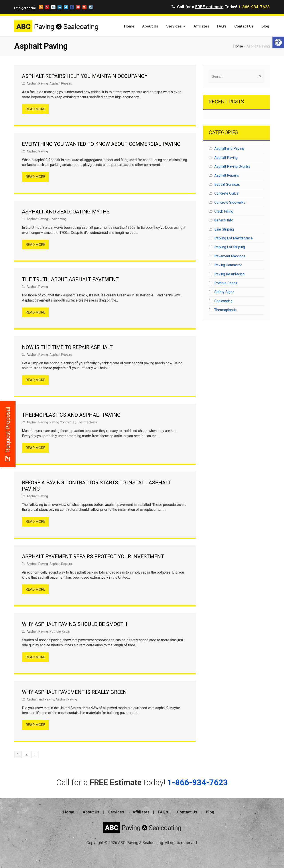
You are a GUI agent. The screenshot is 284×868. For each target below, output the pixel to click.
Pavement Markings (230, 256)
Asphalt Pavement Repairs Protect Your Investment (93, 557)
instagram (91, 7)
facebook (72, 7)
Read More (35, 109)
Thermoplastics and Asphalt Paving (71, 415)
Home (238, 46)
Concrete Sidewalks (230, 202)
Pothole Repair (60, 632)
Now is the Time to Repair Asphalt (67, 347)
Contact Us (187, 812)
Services (116, 812)
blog (41, 7)
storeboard (53, 7)
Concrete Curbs (226, 193)
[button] (278, 42)
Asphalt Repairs (61, 84)
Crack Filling (224, 211)
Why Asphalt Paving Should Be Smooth (75, 624)
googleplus (84, 7)
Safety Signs (224, 292)
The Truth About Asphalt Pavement (70, 279)
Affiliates (141, 812)
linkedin (60, 7)
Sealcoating (58, 219)
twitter (66, 7)
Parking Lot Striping (230, 247)
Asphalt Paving (37, 84)
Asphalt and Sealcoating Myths (66, 212)
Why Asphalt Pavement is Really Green (74, 692)
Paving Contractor (62, 422)
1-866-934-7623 (254, 7)
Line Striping (224, 229)
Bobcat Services (227, 184)
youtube (78, 7)
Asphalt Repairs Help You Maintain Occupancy (85, 76)
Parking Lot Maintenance (234, 238)
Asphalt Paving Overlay (232, 167)
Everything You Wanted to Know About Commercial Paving (101, 144)
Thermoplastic (87, 422)
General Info (224, 220)
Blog (210, 812)
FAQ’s (163, 812)
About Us (91, 812)
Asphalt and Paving (40, 699)
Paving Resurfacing (229, 274)
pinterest (47, 7)
